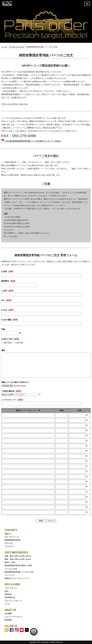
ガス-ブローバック (12, 537)
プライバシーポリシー (13, 601)
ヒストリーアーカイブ (13, 617)
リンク (7, 604)
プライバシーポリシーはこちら (15, 104)
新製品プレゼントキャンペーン (17, 578)
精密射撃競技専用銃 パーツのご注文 (19, 572)
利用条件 (8, 594)
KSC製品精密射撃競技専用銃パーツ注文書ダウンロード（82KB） (34, 141)
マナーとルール (11, 588)
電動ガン (8, 534)
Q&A (6, 591)
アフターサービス (17, 47)
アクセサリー (10, 546)
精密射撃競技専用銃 (13, 540)
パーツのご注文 (11, 569)
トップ (4, 47)
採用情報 (8, 620)
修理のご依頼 (10, 562)
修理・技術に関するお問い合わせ (18, 559)
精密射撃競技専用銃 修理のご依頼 (18, 566)
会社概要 (8, 613)
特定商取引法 (10, 597)
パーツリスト (10, 575)
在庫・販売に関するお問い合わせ (18, 556)
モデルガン (9, 543)
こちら (14, 236)
